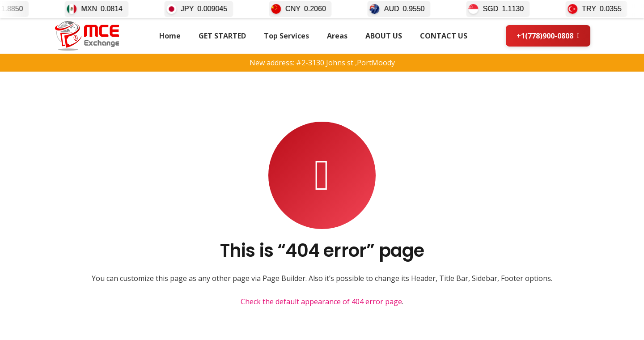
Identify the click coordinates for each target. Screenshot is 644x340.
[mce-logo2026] (87, 36)
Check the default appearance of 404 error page (321, 302)
